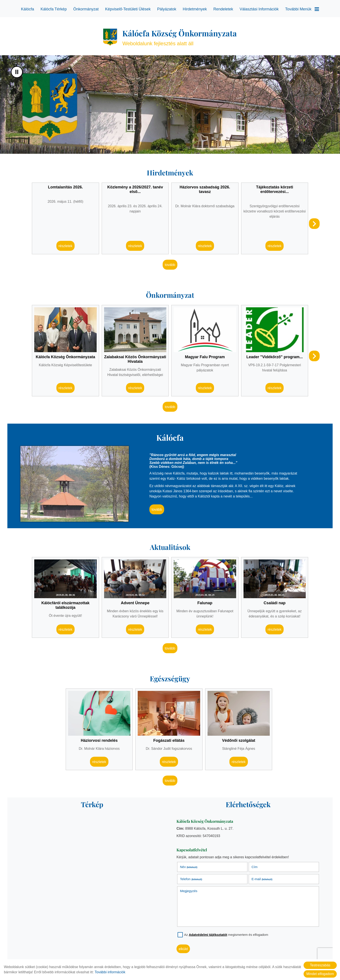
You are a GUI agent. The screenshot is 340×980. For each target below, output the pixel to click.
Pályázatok (167, 9)
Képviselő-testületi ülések (128, 9)
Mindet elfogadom (320, 974)
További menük (302, 9)
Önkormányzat (86, 9)
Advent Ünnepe (135, 603)
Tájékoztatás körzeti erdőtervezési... (275, 189)
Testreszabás (320, 965)
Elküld (183, 949)
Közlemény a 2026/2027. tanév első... (135, 189)
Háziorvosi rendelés (99, 740)
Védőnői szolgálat (239, 740)
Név (189, 867)
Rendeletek (223, 9)
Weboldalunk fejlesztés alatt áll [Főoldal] (180, 37)
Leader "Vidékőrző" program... (275, 357)
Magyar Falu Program (205, 357)
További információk (110, 972)
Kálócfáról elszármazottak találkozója (65, 605)
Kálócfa (28, 9)
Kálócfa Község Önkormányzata (65, 357)
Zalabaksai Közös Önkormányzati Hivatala (135, 359)
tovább (170, 265)
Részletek (65, 246)
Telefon (191, 879)
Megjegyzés (189, 891)
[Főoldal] (110, 37)
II (17, 72)
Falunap (205, 603)
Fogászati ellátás (169, 740)
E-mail (262, 879)
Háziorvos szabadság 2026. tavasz (205, 189)
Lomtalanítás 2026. (65, 187)
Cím (255, 867)
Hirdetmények (195, 9)
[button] (314, 224)
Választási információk (259, 9)
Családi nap (275, 603)
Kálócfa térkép (54, 9)
